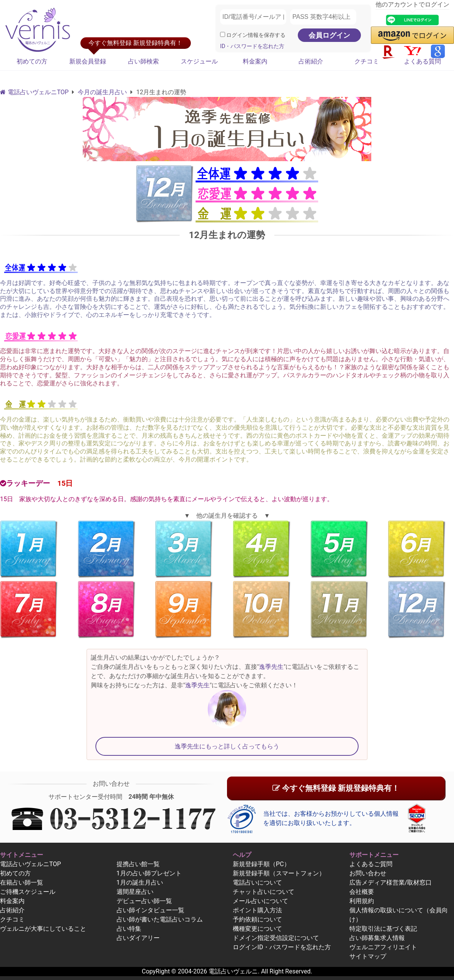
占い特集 (129, 929)
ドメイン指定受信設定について (276, 938)
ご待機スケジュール (28, 892)
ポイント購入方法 (257, 910)
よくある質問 (422, 61)
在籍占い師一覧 (22, 882)
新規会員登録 (88, 61)
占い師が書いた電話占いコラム (160, 919)
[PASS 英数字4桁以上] (323, 17)
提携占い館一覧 (138, 864)
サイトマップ (368, 956)
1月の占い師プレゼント (149, 873)
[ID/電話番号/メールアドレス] (253, 17)
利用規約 (362, 901)
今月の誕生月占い (102, 92)
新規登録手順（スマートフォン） (279, 873)
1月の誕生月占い (140, 882)
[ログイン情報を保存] (223, 34)
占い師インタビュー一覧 (150, 910)
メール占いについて (260, 901)
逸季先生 (271, 667)
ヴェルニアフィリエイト (383, 947)
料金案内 (255, 61)
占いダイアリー (138, 938)
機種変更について (257, 929)
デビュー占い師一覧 (144, 901)
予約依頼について (257, 919)
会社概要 (362, 892)
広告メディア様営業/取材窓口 (391, 882)
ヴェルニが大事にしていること (43, 929)
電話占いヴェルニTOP (30, 864)
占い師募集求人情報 (377, 938)
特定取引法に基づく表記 (383, 929)
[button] (412, 35)
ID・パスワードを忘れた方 (252, 46)
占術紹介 (311, 61)
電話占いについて (257, 882)
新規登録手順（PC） (261, 864)
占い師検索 (144, 61)
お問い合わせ (368, 873)
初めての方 (32, 61)
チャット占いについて (264, 892)
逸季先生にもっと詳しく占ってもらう (227, 746)
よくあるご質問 (371, 864)
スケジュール (199, 61)
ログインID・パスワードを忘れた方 (282, 947)
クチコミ (367, 61)
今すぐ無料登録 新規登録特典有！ (336, 788)
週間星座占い (135, 892)
